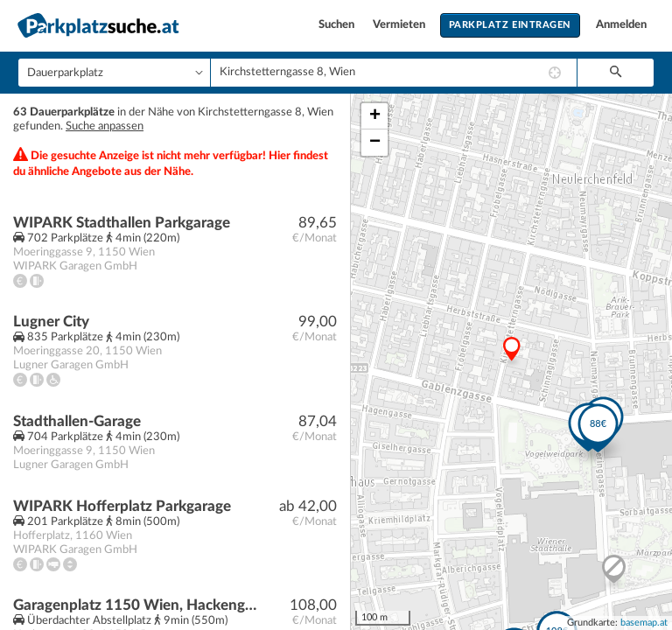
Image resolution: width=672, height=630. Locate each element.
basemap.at (644, 623)
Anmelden (621, 25)
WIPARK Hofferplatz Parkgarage (122, 506)
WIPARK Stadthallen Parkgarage (122, 223)
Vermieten (400, 25)
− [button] (375, 143)
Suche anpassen (105, 126)
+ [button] (375, 116)
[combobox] (394, 73)
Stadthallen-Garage (77, 421)
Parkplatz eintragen (510, 25)
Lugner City (51, 322)
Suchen (338, 25)
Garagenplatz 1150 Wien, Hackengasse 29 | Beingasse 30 (137, 605)
